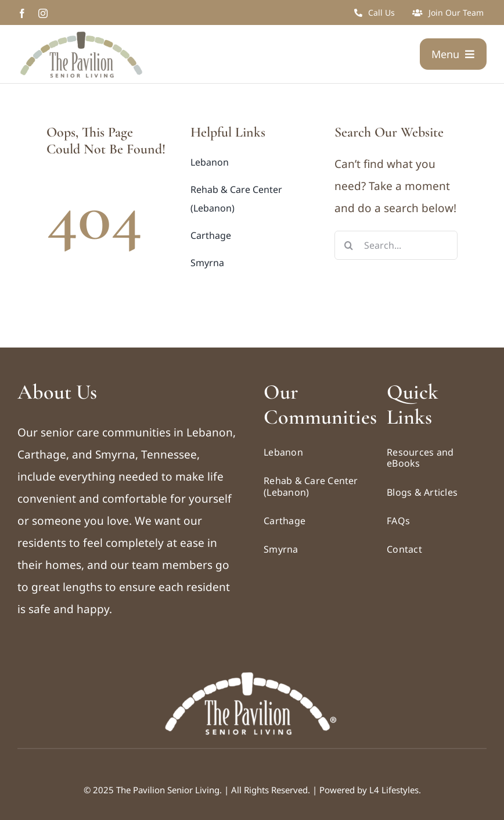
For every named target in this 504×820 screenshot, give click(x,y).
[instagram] (43, 13)
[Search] (349, 245)
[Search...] (396, 245)
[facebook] (22, 13)
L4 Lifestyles (394, 790)
